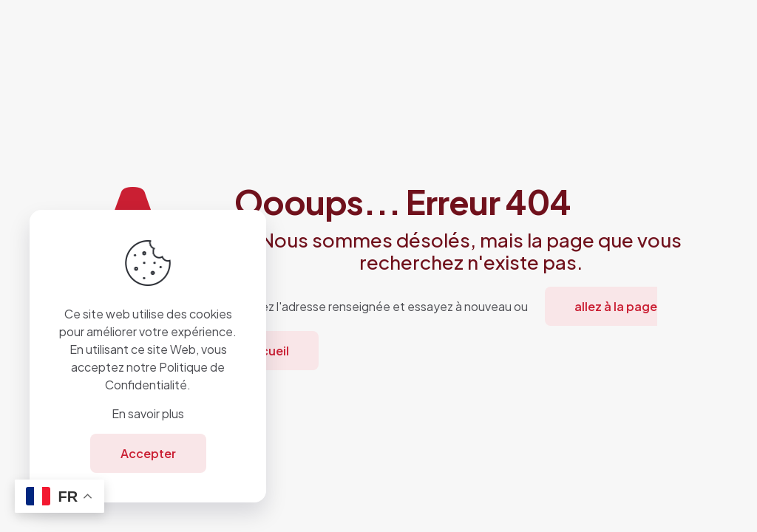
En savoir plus (148, 413)
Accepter (148, 453)
